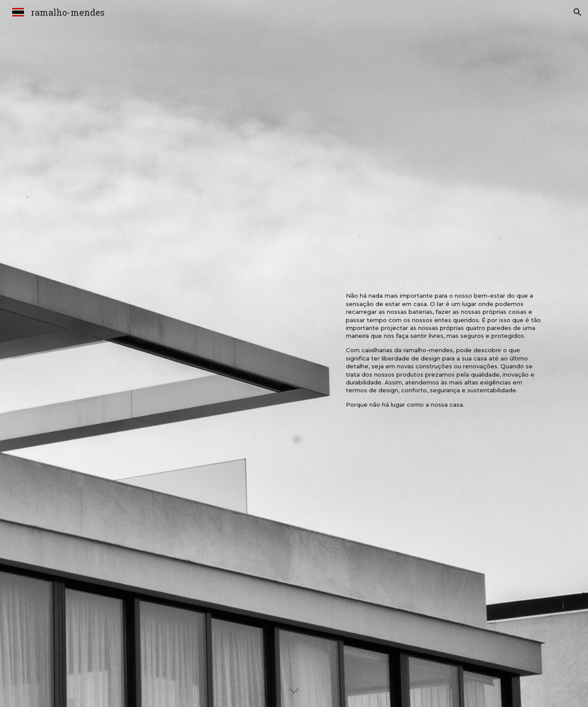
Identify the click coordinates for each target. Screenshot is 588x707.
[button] (578, 12)
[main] (444, 353)
